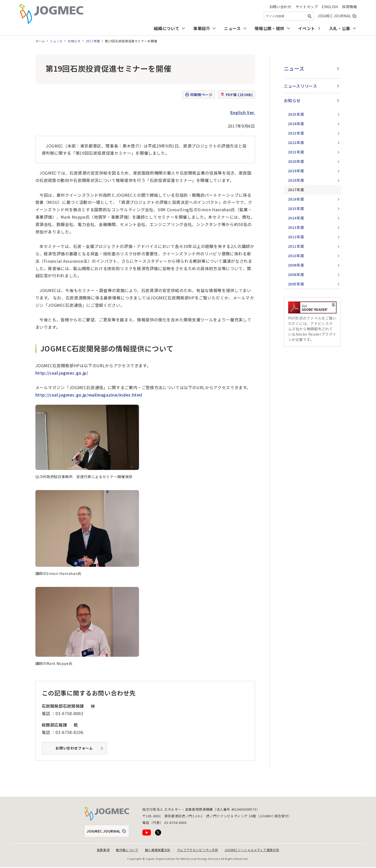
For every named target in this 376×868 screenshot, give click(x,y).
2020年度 (296, 161)
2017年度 (93, 41)
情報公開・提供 (269, 28)
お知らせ (74, 41)
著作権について (127, 850)
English (330, 7)
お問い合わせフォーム (74, 748)
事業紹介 (202, 28)
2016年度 (296, 199)
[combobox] (289, 16)
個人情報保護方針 (158, 850)
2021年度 (296, 152)
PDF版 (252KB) (236, 95)
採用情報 (350, 7)
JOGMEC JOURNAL (337, 16)
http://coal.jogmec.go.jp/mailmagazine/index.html (89, 395)
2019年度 (296, 171)
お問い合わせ (280, 7)
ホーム (40, 41)
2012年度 (296, 237)
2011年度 (296, 246)
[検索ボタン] (310, 16)
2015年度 (296, 208)
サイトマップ (307, 7)
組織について (166, 28)
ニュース (232, 28)
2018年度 (296, 180)
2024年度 (296, 124)
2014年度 (296, 218)
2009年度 (296, 265)
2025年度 (296, 114)
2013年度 (296, 227)
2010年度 (296, 256)
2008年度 (296, 274)
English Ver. (243, 112)
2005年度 (296, 284)
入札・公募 (340, 28)
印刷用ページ (198, 95)
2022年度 (296, 142)
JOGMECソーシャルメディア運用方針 (252, 850)
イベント (307, 28)
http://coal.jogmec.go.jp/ (62, 373)
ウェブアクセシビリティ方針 (198, 850)
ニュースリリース (301, 86)
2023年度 (296, 133)
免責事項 (103, 850)
